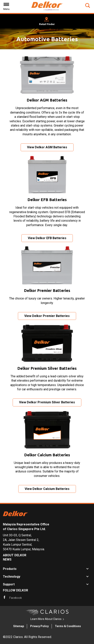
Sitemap (19, 626)
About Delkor (15, 555)
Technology (12, 577)
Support (9, 584)
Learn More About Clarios (46, 619)
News (7, 559)
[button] (88, 5)
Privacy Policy (39, 626)
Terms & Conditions (68, 626)
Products (10, 569)
